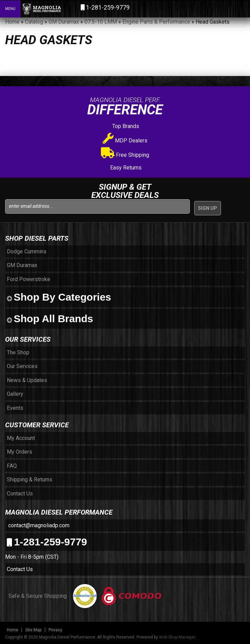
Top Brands (125, 126)
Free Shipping (125, 155)
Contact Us (20, 569)
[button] (215, 9)
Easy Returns (125, 168)
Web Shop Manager (177, 637)
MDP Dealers (125, 141)
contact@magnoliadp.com (38, 525)
